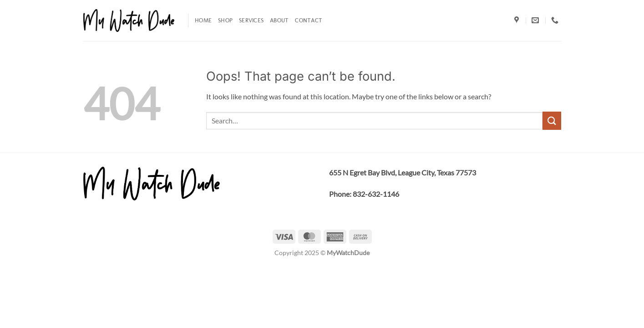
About (279, 20)
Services (251, 20)
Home (203, 20)
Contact (309, 20)
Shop (225, 20)
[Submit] (552, 120)
